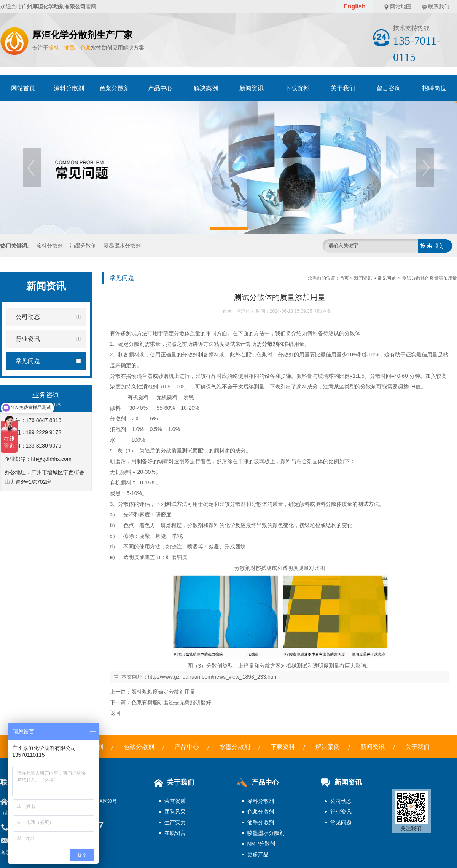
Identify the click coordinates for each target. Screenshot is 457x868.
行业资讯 (341, 812)
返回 (115, 713)
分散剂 (270, 344)
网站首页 (23, 88)
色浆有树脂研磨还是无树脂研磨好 (171, 702)
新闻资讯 (252, 88)
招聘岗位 (434, 88)
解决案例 (206, 88)
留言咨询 (389, 88)
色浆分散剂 (115, 88)
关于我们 (343, 88)
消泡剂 (150, 387)
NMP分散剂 (261, 844)
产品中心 (160, 88)
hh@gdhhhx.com (51, 459)
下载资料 (297, 88)
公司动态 (341, 801)
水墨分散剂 (235, 747)
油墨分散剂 (83, 246)
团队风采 (175, 812)
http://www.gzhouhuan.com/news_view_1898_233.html (213, 677)
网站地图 (401, 6)
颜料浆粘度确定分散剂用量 (163, 692)
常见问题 (387, 278)
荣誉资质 (175, 801)
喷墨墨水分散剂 (122, 246)
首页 (344, 278)
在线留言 (175, 833)
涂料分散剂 (69, 88)
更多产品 (258, 854)
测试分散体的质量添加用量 (430, 278)
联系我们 (439, 6)
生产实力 (175, 822)
